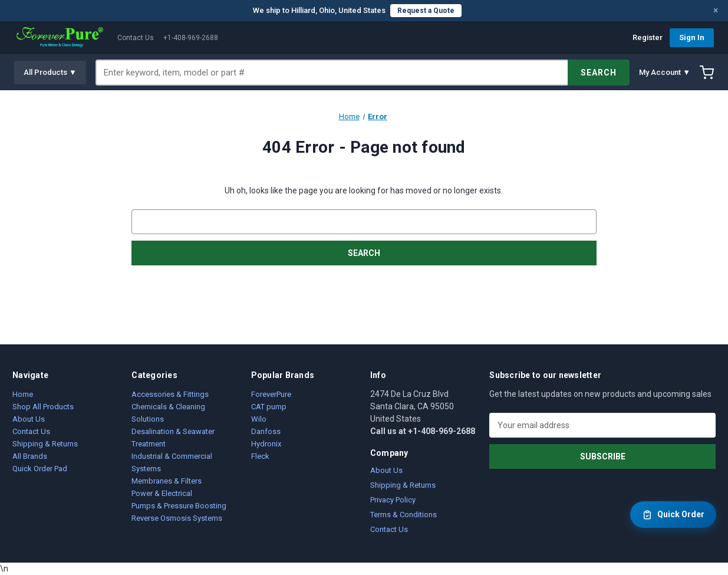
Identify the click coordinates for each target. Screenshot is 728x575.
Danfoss (266, 431)
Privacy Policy (393, 500)
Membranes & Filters (167, 481)
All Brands (30, 456)
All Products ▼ (50, 72)
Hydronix (266, 444)
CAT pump (269, 407)
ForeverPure (271, 394)
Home (23, 394)
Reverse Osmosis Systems (177, 518)
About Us (29, 419)
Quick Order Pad (40, 469)
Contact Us (136, 38)
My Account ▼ (665, 72)
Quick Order (673, 515)
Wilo (259, 419)
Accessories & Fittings (170, 394)
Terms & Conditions (403, 515)
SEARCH (599, 73)
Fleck (260, 456)
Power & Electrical (162, 493)
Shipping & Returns (45, 444)
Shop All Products (43, 407)
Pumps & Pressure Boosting (179, 506)
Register (648, 37)
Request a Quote (426, 11)
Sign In (692, 37)
